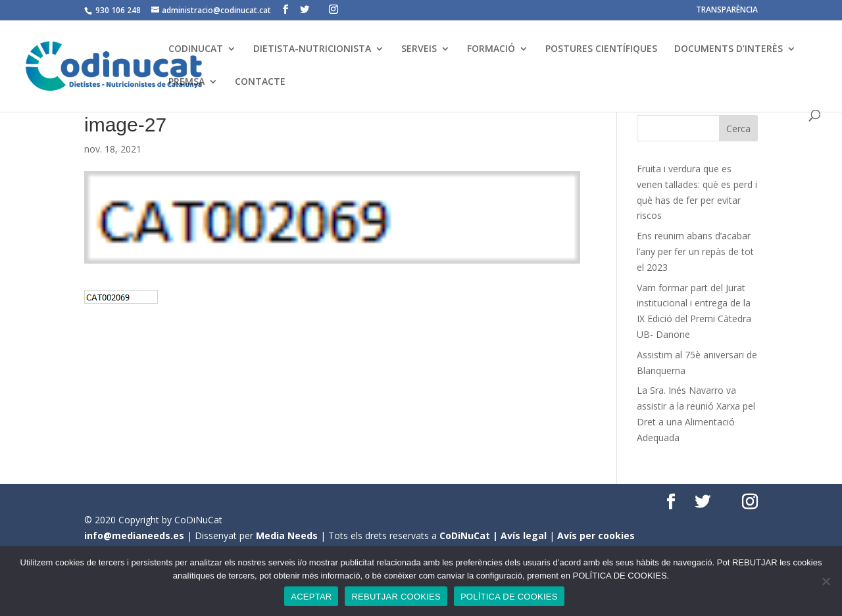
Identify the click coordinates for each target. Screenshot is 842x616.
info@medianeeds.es (134, 535)
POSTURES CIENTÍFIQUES (601, 49)
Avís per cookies (596, 535)
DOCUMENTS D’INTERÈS (729, 49)
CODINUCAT (196, 49)
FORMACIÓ (491, 49)
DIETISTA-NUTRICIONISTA (312, 49)
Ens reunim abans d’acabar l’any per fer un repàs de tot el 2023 (695, 251)
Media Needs (287, 535)
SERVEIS (419, 49)
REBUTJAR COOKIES (396, 597)
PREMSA (186, 82)
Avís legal (524, 535)
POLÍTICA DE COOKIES (509, 597)
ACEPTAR (311, 597)
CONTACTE (260, 82)
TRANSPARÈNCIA (727, 11)
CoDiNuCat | (470, 535)
